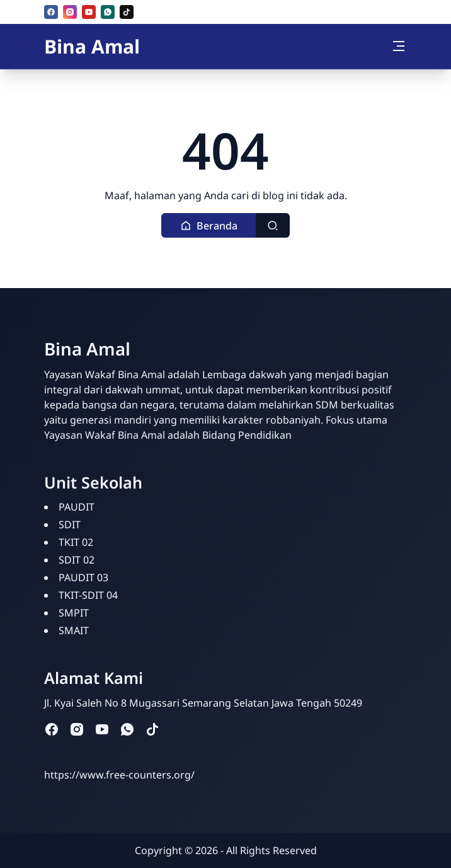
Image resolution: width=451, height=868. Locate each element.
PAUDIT (77, 507)
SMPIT (74, 613)
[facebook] (51, 12)
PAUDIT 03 (83, 577)
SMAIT (74, 630)
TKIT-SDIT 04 (88, 595)
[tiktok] (127, 12)
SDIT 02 (77, 560)
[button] (209, 225)
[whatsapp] (108, 12)
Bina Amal (92, 46)
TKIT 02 (76, 542)
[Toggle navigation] (399, 46)
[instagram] (70, 12)
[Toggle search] (273, 225)
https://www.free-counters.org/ (119, 775)
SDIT (70, 524)
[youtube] (89, 12)
